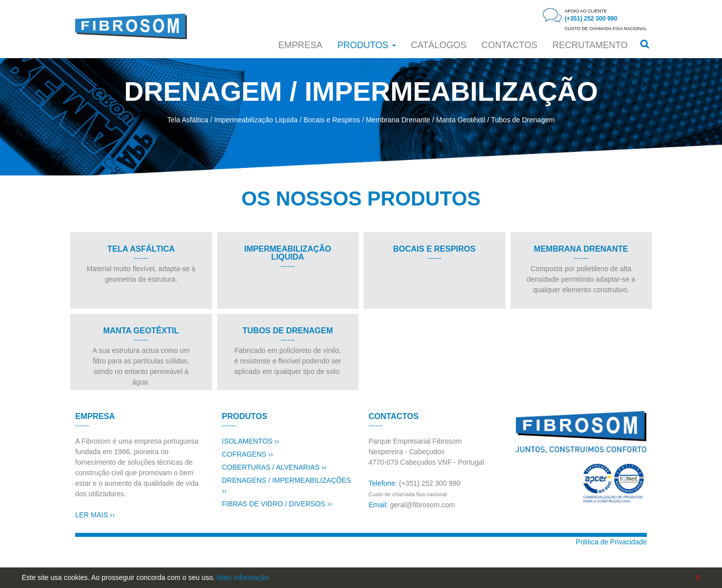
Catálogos (439, 45)
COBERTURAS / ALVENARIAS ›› (274, 467)
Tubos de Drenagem (523, 120)
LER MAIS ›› (95, 515)
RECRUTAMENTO (590, 45)
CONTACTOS (509, 45)
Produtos (367, 45)
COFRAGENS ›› (248, 454)
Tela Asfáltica (188, 120)
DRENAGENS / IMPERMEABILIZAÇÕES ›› (287, 485)
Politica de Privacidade (611, 542)
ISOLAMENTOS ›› (251, 441)
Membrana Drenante (398, 120)
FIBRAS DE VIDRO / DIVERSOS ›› (277, 504)
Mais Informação (242, 577)
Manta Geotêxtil (461, 120)
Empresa (300, 45)
